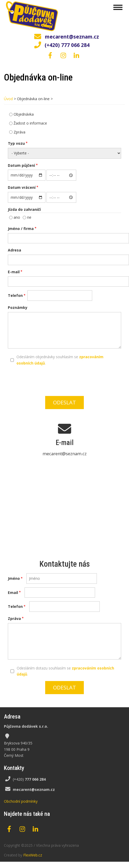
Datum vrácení (22, 187)
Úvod (8, 99)
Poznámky (18, 307)
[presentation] (68, 380)
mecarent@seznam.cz (72, 37)
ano (17, 217)
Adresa (14, 250)
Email (13, 593)
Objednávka (24, 114)
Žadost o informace (30, 123)
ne (29, 217)
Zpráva (19, 132)
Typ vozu (16, 143)
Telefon (15, 295)
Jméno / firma (21, 229)
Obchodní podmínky (21, 801)
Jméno (14, 578)
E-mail (14, 272)
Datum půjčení (21, 165)
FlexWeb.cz (33, 855)
